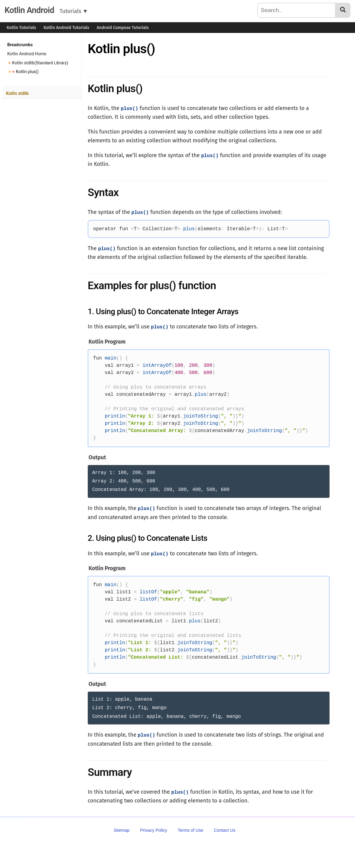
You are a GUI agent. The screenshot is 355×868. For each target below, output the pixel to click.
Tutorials (74, 11)
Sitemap (122, 828)
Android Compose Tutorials (123, 28)
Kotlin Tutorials (21, 28)
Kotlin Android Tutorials (66, 28)
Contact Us (225, 828)
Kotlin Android (29, 10)
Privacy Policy (154, 828)
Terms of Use (191, 828)
